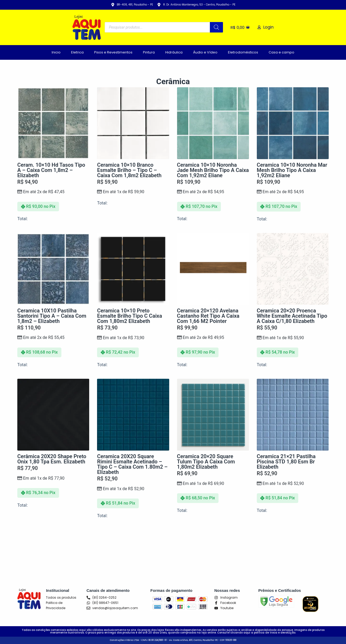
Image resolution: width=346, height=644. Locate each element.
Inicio (56, 52)
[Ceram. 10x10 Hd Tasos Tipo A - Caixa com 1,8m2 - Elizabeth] (53, 123)
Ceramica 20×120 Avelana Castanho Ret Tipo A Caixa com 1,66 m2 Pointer (208, 316)
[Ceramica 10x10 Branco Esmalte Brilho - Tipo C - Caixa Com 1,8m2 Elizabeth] (133, 123)
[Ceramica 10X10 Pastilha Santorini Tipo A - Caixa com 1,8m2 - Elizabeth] (53, 269)
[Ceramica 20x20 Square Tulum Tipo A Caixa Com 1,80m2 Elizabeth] (213, 415)
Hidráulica (174, 52)
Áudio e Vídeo (205, 52)
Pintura (149, 52)
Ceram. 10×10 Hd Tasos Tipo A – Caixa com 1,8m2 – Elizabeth (51, 170)
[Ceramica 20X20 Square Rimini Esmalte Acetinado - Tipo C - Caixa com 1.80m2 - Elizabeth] (133, 415)
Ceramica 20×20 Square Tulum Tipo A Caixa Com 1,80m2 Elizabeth (206, 462)
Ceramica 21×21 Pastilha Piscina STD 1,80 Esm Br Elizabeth (286, 462)
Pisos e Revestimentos (113, 52)
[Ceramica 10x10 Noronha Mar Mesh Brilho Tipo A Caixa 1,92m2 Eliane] (293, 123)
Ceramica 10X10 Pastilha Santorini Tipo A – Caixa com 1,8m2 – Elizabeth (52, 316)
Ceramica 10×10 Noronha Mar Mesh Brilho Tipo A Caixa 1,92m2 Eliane (292, 170)
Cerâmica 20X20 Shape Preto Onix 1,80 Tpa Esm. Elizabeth (52, 459)
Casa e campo (281, 52)
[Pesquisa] (216, 27)
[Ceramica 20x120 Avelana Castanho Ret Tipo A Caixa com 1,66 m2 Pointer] (213, 269)
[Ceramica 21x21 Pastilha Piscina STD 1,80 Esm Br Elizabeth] (293, 415)
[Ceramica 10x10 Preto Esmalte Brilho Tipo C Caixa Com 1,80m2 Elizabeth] (133, 269)
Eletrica (77, 52)
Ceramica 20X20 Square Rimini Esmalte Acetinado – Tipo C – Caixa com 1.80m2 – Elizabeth (132, 464)
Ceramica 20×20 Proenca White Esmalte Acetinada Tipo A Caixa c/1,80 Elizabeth (292, 316)
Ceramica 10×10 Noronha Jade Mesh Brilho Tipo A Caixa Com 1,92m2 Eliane (213, 170)
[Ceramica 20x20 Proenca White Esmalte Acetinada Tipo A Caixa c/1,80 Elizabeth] (293, 269)
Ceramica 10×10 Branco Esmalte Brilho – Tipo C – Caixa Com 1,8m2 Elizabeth (129, 170)
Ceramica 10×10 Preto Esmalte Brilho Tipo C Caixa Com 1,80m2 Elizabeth (130, 316)
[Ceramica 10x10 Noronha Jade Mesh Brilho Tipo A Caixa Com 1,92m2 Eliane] (213, 123)
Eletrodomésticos (243, 52)
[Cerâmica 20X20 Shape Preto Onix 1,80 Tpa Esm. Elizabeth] (53, 415)
